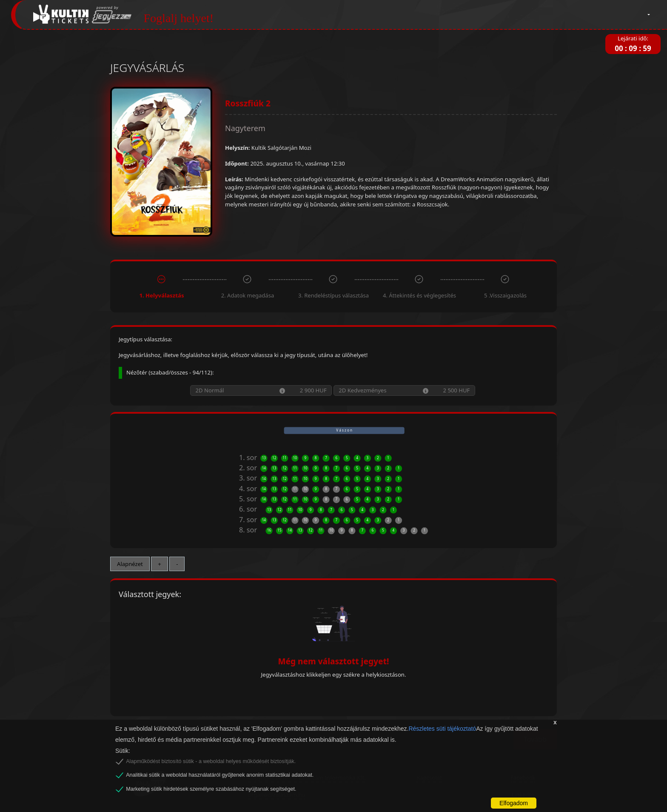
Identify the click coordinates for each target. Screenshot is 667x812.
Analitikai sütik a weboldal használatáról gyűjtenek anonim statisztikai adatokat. (220, 775)
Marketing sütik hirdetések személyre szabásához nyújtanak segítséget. (211, 789)
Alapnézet (130, 564)
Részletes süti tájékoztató (442, 729)
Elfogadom (514, 803)
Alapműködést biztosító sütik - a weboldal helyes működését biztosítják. (211, 761)
